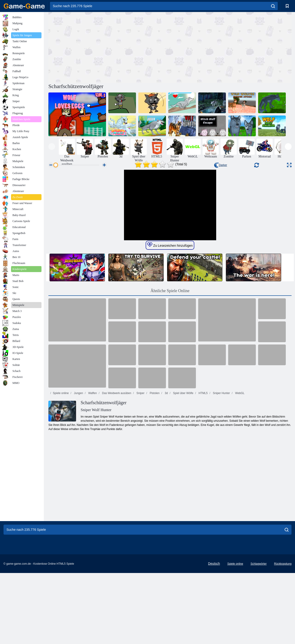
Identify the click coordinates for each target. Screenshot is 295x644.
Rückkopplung (283, 635)
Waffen (92, 480)
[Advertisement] (109, 47)
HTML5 (203, 480)
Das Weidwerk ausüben (116, 480)
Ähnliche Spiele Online (170, 378)
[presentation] (52, 147)
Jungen (78, 480)
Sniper (140, 480)
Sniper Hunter (221, 480)
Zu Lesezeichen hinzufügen (170, 332)
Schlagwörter (259, 635)
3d (166, 480)
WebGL (239, 480)
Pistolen (154, 480)
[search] (273, 6)
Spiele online (61, 480)
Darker (221, 165)
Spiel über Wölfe (183, 480)
